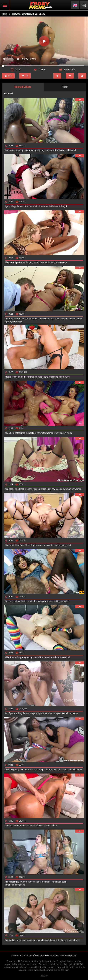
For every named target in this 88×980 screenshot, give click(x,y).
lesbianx (10, 263)
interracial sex (22, 319)
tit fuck (9, 319)
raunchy (31, 826)
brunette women (46, 433)
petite (19, 263)
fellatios (54, 377)
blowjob (64, 206)
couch (63, 150)
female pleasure (34, 545)
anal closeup (62, 319)
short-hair (33, 206)
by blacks (57, 489)
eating (40, 770)
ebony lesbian (45, 150)
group (24, 882)
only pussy (61, 433)
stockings (21, 433)
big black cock (59, 882)
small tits (40, 263)
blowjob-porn (23, 713)
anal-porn (50, 713)
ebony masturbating (27, 150)
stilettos (54, 206)
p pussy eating (13, 601)
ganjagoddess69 (33, 657)
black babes (51, 770)
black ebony (76, 770)
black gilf (46, 489)
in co (70, 433)
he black (20, 489)
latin (55, 826)
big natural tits (28, 770)
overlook (44, 206)
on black (10, 489)
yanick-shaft (63, 713)
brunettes (32, 377)
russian (32, 940)
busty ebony (76, 319)
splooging (29, 263)
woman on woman (73, 489)
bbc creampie (12, 882)
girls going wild (63, 545)
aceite (9, 826)
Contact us (17, 955)
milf (70, 940)
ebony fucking (33, 489)
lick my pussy (12, 770)
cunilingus (18, 657)
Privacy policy (69, 955)
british (32, 601)
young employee (14, 322)
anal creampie (44, 882)
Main (4, 14)
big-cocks (44, 377)
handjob (10, 433)
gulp (8, 206)
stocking (42, 601)
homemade (20, 826)
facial (9, 377)
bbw (56, 150)
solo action (49, 545)
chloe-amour (20, 377)
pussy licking (54, 601)
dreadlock (66, 657)
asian (25, 601)
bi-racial (72, 150)
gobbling (32, 433)
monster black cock (15, 885)
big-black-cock (19, 206)
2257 (57, 955)
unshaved (11, 150)
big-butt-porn (38, 713)
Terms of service (34, 955)
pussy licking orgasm (16, 940)
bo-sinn (74, 713)
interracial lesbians (15, 545)
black (9, 657)
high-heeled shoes (46, 940)
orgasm (63, 263)
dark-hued (65, 377)
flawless (41, 826)
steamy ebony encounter (42, 319)
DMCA (49, 955)
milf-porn (10, 713)
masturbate (52, 263)
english (66, 601)
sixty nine (48, 657)
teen (49, 826)
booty (77, 940)
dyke (57, 657)
